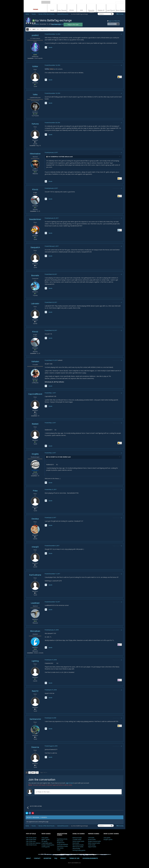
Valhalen (35, 361)
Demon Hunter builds (78, 841)
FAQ (56, 858)
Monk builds (76, 843)
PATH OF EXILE (31, 834)
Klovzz (35, 189)
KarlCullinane (35, 575)
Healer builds (92, 845)
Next (34, 29)
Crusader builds (77, 839)
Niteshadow (35, 154)
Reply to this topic (73, 25)
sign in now (69, 783)
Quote (50, 47)
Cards (59, 850)
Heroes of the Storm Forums (47, 14)
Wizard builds (76, 849)
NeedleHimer (35, 219)
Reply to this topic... (43, 792)
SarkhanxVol (35, 719)
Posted (52, 34)
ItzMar (35, 66)
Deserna (35, 747)
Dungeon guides (108, 839)
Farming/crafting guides (79, 850)
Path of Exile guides (31, 838)
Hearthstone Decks (62, 839)
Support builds (92, 847)
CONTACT (37, 858)
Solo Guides (60, 848)
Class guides (45, 838)
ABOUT (28, 858)
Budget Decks (61, 843)
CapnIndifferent (35, 394)
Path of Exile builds (31, 839)
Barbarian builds (77, 838)
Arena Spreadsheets (62, 844)
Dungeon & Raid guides (48, 845)
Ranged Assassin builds (94, 841)
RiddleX (35, 424)
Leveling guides (46, 847)
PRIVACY (63, 858)
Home (28, 14)
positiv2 (35, 35)
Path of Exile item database (33, 843)
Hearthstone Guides (62, 846)
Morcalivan (35, 631)
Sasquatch (35, 247)
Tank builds (91, 838)
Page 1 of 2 (44, 29)
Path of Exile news (31, 841)
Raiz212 (35, 691)
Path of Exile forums (31, 845)
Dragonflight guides (47, 843)
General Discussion (64, 14)
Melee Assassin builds (94, 843)
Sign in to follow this (114, 21)
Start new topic (56, 24)
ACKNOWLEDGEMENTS (90, 858)
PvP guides (44, 841)
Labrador (35, 304)
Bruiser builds (92, 839)
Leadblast (35, 603)
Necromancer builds (78, 845)
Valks (35, 94)
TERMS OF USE (74, 858)
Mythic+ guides (46, 839)
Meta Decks (60, 841)
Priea (35, 491)
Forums (34, 14)
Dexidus (35, 519)
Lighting (35, 661)
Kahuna (35, 124)
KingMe (35, 454)
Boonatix (35, 275)
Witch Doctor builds (78, 847)
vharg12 (35, 547)
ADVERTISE (47, 858)
